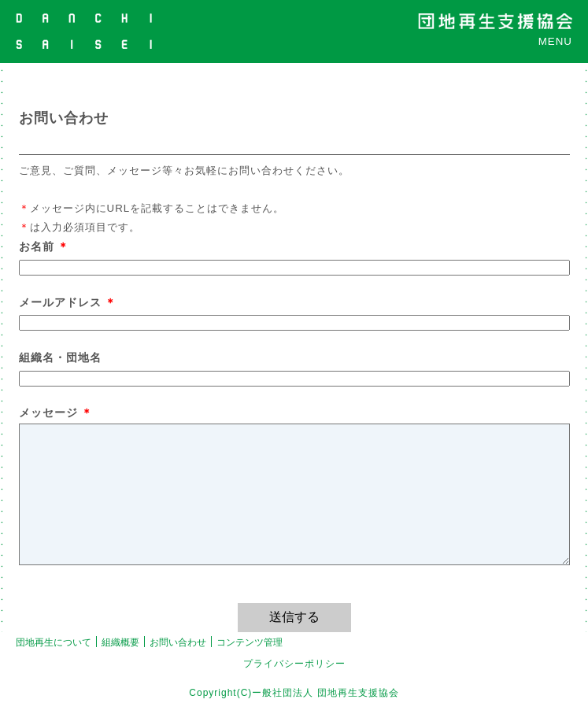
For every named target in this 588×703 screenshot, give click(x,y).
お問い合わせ (178, 642)
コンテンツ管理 (250, 642)
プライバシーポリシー (294, 664)
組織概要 (120, 642)
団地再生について (54, 642)
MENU (555, 41)
